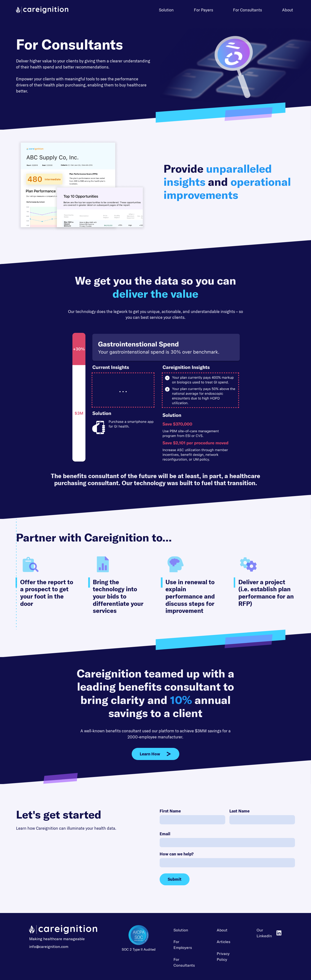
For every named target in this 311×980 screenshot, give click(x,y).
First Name (170, 811)
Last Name (239, 811)
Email (165, 834)
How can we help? (177, 854)
